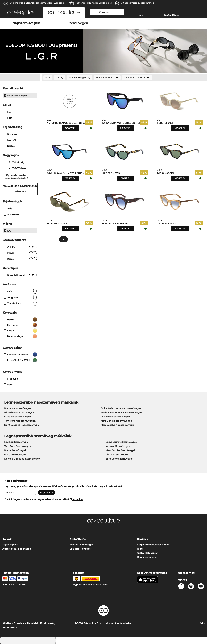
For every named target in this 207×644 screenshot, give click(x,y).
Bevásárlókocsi (172, 15)
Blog (140, 549)
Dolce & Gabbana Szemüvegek (22, 459)
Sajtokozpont (10, 545)
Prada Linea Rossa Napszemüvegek (121, 412)
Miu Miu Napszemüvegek (19, 412)
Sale (8, 208)
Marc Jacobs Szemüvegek (121, 450)
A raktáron (12, 214)
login (141, 15)
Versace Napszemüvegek (115, 417)
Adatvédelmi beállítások (17, 549)
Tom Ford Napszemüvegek (20, 421)
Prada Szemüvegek (15, 450)
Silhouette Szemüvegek (119, 459)
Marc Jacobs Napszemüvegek (118, 425)
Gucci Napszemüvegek (18, 417)
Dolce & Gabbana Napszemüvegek (121, 408)
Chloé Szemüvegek (117, 454)
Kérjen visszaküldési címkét (153, 545)
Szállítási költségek (81, 549)
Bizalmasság (48, 623)
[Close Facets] (20, 78)
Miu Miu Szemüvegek (17, 442)
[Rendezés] (137, 78)
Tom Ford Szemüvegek (17, 446)
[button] (21, 13)
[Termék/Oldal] (107, 78)
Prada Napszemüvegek (18, 408)
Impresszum (10, 627)
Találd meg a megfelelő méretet (20, 189)
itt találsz (78, 499)
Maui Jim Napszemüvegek (116, 421)
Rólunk (7, 539)
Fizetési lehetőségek (82, 545)
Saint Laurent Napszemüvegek (22, 425)
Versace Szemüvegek (118, 446)
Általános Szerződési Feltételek (20, 623)
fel (202, 623)
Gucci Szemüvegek (15, 454)
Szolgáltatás (78, 539)
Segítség (143, 539)
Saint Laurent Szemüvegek (121, 442)
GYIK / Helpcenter (147, 553)
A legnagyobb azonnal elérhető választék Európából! (38, 3)
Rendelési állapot (147, 557)
